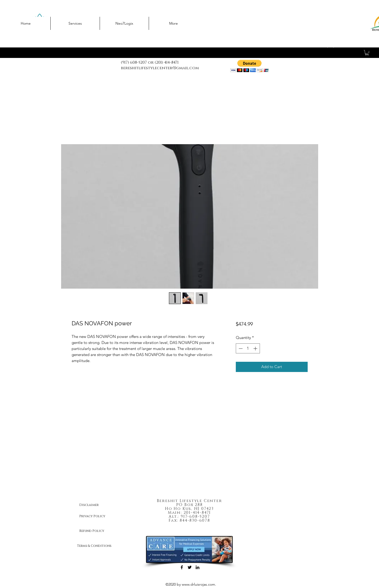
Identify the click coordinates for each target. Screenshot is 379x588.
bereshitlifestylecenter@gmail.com (160, 68)
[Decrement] (240, 349)
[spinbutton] (248, 349)
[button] (367, 53)
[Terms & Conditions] (98, 546)
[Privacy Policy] (98, 516)
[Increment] (256, 349)
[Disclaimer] (98, 505)
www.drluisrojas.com (198, 584)
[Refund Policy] (98, 531)
